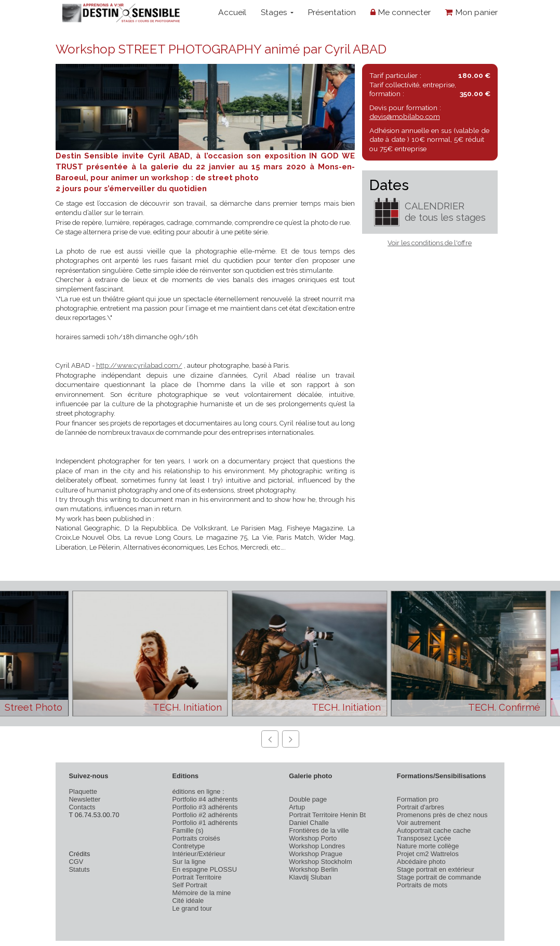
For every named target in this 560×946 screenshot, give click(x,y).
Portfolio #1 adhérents (205, 823)
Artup (297, 807)
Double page (308, 799)
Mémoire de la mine (201, 893)
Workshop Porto (313, 838)
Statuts (79, 869)
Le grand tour (192, 908)
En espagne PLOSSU (204, 869)
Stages (277, 12)
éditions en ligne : (198, 791)
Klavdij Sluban (310, 877)
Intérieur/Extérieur (198, 854)
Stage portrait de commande (439, 877)
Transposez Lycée (424, 838)
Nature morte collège (428, 846)
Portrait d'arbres (421, 807)
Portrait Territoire (197, 877)
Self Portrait (189, 885)
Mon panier (471, 12)
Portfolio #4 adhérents (205, 799)
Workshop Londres (317, 846)
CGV (76, 862)
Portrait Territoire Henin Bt (327, 815)
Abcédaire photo (421, 862)
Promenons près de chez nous (442, 815)
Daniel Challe (309, 823)
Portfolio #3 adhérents (205, 807)
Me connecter (401, 12)
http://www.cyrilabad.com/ (139, 365)
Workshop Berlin (313, 869)
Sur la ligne (189, 862)
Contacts (82, 807)
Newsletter (85, 799)
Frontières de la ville (319, 830)
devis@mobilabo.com (405, 116)
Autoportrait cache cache (434, 830)
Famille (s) (188, 830)
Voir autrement (419, 823)
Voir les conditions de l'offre (430, 243)
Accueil (232, 12)
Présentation (332, 12)
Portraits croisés (196, 838)
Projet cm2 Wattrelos (428, 854)
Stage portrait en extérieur (436, 869)
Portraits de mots (422, 885)
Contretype (188, 846)
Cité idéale (188, 901)
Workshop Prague (316, 854)
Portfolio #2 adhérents (205, 815)
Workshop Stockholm (320, 862)
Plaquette (83, 791)
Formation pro (418, 799)
